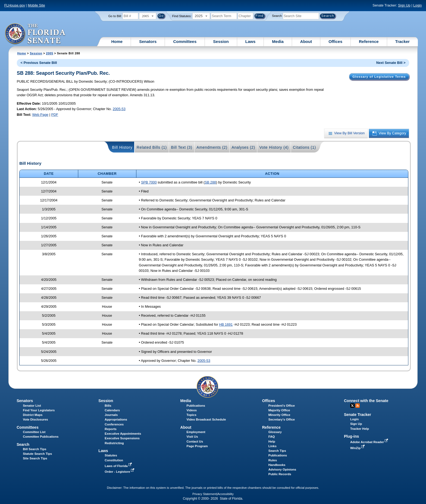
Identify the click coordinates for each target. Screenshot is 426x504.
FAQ (272, 437)
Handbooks (277, 465)
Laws (250, 41)
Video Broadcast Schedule (206, 419)
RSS (358, 406)
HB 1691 (226, 324)
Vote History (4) (274, 147)
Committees (185, 41)
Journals (111, 415)
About (306, 41)
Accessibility (225, 494)
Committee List (34, 432)
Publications (196, 406)
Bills (108, 406)
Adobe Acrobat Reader (370, 442)
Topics (192, 415)
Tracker (402, 41)
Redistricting (114, 443)
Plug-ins (352, 436)
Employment (196, 432)
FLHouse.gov (15, 5)
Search (277, 16)
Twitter (352, 406)
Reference (369, 41)
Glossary (275, 432)
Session (221, 41)
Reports (111, 429)
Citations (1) (304, 147)
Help (272, 441)
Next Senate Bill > (391, 63)
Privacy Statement (204, 494)
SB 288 (210, 182)
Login (417, 5)
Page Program (197, 446)
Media (278, 41)
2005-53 (119, 109)
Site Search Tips (35, 458)
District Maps (33, 415)
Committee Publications (41, 437)
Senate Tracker (358, 415)
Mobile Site (36, 5)
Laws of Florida (119, 466)
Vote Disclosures (35, 419)
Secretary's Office (282, 419)
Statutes (111, 455)
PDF (55, 115)
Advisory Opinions (282, 469)
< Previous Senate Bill (39, 63)
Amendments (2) (212, 147)
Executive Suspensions (122, 438)
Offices (335, 41)
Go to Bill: (115, 16)
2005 (49, 53)
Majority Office (279, 410)
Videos (192, 410)
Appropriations (116, 419)
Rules (273, 460)
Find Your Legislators (39, 410)
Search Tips (277, 451)
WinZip (358, 448)
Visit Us (192, 437)
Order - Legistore (120, 472)
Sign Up (404, 5)
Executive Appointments (123, 434)
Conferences (114, 424)
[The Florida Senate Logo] (35, 34)
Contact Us (195, 441)
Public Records (280, 474)
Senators (148, 41)
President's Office (282, 406)
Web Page (40, 115)
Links (272, 446)
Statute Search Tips (37, 454)
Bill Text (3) (181, 147)
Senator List (32, 406)
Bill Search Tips (35, 449)
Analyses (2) (243, 147)
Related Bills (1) (152, 147)
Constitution (114, 460)
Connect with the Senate (366, 401)
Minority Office (279, 415)
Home (117, 41)
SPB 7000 (149, 182)
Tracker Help (360, 429)
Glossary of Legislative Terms (379, 77)
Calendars (112, 410)
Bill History (122, 147)
